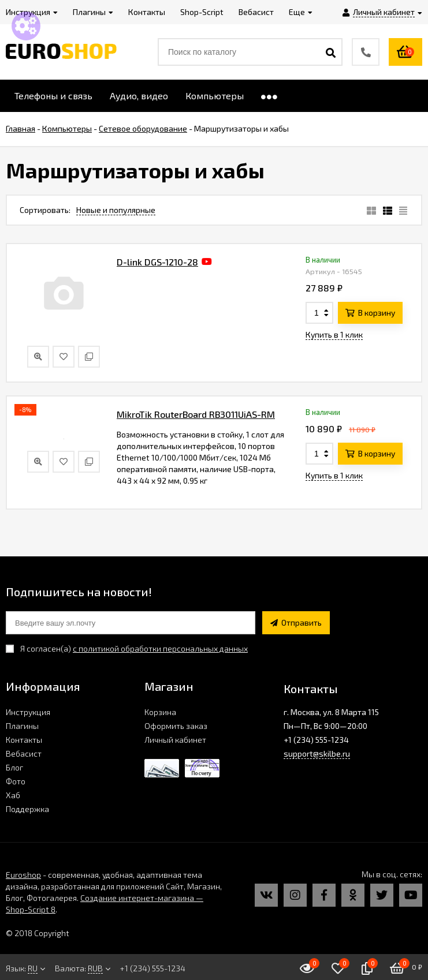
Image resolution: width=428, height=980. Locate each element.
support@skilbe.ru (317, 753)
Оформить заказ (176, 726)
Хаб (13, 795)
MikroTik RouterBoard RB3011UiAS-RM (196, 414)
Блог (14, 767)
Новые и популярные (116, 210)
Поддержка (27, 809)
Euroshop (23, 875)
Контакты (24, 740)
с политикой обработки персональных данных (160, 648)
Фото (16, 781)
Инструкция (28, 712)
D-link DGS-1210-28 (157, 262)
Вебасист (24, 753)
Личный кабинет (175, 740)
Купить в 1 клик (334, 334)
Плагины (22, 726)
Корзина (160, 712)
